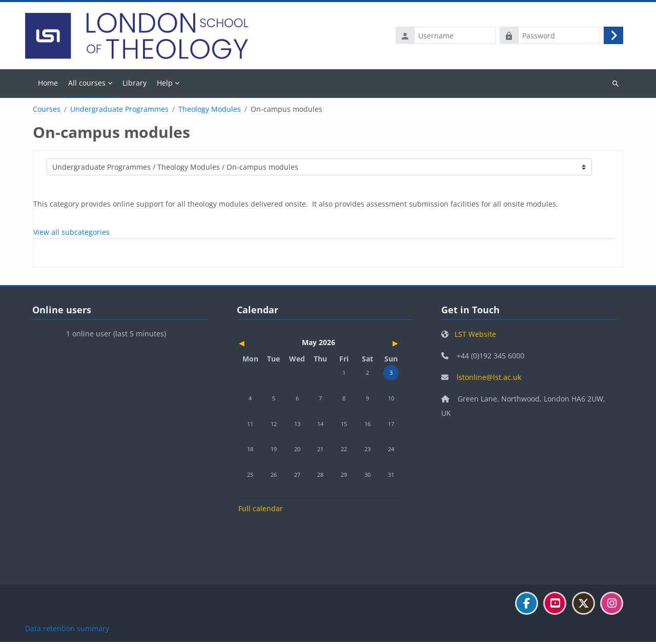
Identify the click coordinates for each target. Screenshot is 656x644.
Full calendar (261, 510)
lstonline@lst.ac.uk (489, 379)
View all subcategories (71, 234)
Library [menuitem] (135, 84)
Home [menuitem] (48, 84)
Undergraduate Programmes (119, 111)
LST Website (475, 336)
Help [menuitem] (165, 84)
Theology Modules (210, 111)
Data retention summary (67, 630)
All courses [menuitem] (87, 84)
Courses (47, 111)
